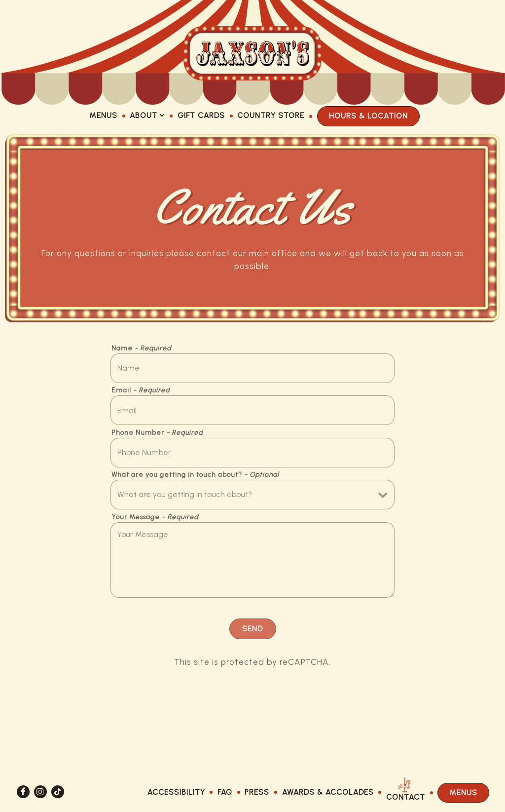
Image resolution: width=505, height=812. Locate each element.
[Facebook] (23, 792)
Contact (406, 797)
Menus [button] (103, 115)
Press (257, 792)
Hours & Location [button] (368, 116)
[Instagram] (40, 792)
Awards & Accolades (328, 792)
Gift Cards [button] (201, 115)
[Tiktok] (58, 792)
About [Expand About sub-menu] (147, 115)
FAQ (225, 792)
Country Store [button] (271, 115)
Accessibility (176, 792)
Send (252, 631)
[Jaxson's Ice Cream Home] (252, 52)
